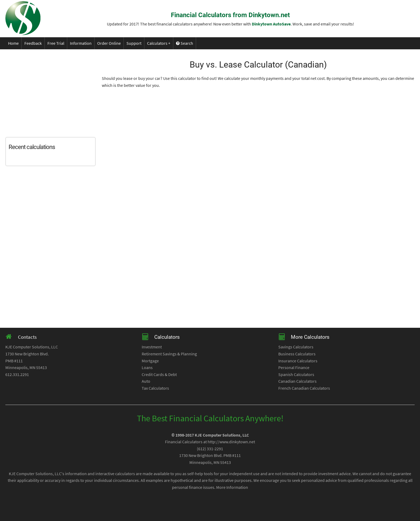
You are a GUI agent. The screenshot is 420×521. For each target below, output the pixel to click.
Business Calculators (297, 354)
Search (185, 43)
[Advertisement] (54, 92)
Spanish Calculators (296, 374)
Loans (147, 367)
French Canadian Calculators (304, 388)
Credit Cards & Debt (159, 374)
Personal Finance (294, 367)
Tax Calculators (155, 388)
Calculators (157, 43)
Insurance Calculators (298, 361)
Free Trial (56, 43)
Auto (146, 381)
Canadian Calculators (297, 381)
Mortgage (150, 361)
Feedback (33, 43)
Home (13, 43)
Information (81, 43)
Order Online (109, 43)
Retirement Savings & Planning (169, 354)
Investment (152, 347)
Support (134, 43)
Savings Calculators (296, 347)
